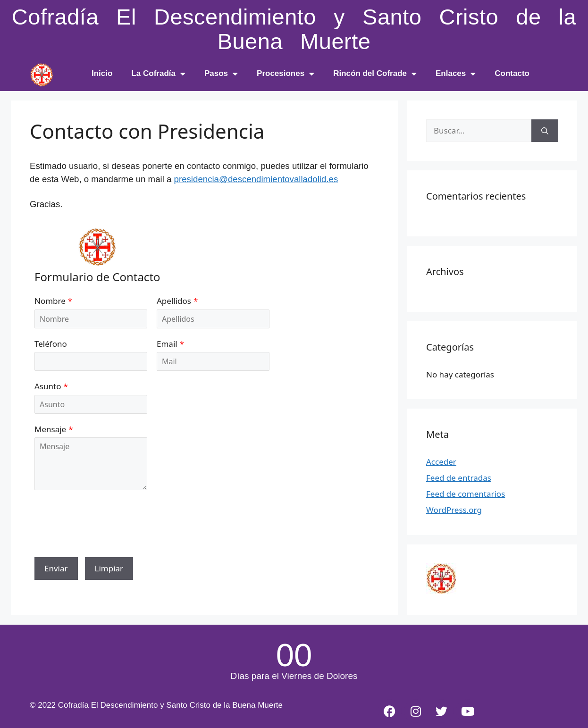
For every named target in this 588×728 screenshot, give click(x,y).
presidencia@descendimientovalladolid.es (256, 179)
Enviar (56, 568)
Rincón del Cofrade (375, 74)
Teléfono (51, 344)
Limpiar (109, 568)
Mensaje (50, 429)
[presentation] (106, 529)
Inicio (102, 73)
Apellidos (174, 301)
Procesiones (286, 74)
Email (167, 344)
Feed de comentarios (466, 494)
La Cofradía (158, 74)
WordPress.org (454, 510)
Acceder (441, 462)
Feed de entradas (459, 478)
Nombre (50, 301)
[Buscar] (545, 131)
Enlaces (456, 74)
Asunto (48, 386)
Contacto (512, 73)
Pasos (221, 74)
